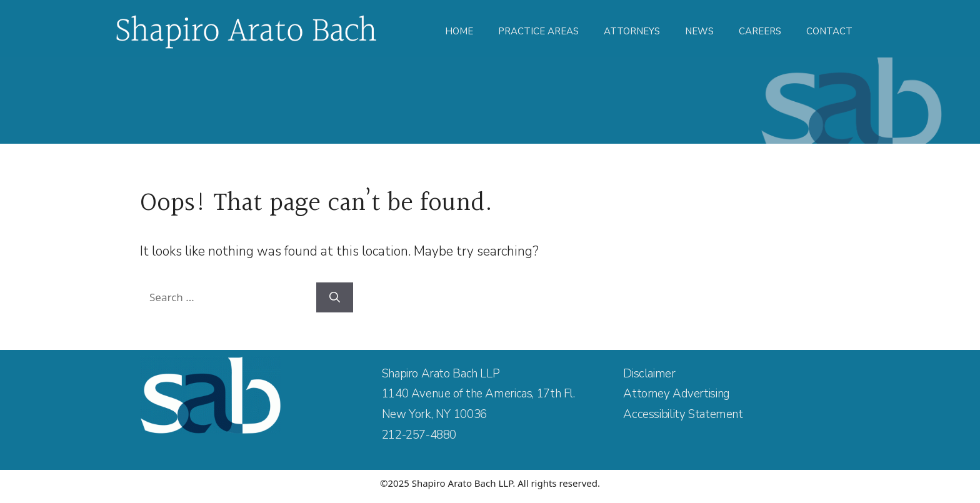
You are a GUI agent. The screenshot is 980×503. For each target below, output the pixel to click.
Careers (760, 31)
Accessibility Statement (683, 414)
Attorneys (632, 31)
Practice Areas (538, 31)
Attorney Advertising (676, 394)
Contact (829, 31)
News (699, 31)
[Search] (335, 297)
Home (459, 31)
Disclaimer (649, 374)
